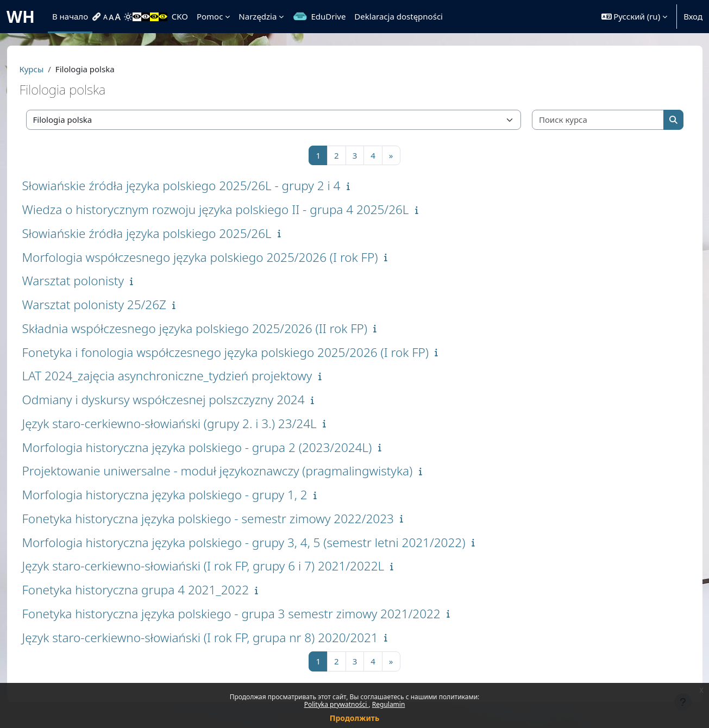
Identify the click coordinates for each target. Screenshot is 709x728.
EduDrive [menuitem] (328, 16)
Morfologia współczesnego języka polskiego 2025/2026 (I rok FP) (219, 257)
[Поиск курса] (583, 120)
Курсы (51, 69)
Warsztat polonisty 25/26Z (113, 305)
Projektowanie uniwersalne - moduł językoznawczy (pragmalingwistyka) (237, 471)
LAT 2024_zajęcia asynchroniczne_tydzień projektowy (186, 376)
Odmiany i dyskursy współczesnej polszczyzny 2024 (183, 400)
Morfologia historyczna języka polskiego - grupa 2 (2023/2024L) (216, 447)
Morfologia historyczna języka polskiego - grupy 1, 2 (184, 495)
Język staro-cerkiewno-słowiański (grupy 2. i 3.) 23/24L (189, 423)
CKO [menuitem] (180, 16)
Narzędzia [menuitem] (258, 16)
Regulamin (389, 704)
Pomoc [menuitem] (210, 16)
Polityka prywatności (337, 704)
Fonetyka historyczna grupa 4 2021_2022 (155, 590)
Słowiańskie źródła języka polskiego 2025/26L (166, 233)
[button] (635, 17)
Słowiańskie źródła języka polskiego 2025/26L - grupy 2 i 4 (200, 186)
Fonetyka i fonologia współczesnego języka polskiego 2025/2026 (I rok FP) (245, 352)
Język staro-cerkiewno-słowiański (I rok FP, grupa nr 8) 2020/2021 (219, 638)
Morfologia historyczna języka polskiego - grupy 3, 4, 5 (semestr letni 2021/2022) (263, 542)
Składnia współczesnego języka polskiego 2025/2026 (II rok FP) (214, 328)
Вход (693, 16)
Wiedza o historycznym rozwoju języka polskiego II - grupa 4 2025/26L (235, 209)
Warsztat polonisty (92, 281)
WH (21, 17)
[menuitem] (98, 17)
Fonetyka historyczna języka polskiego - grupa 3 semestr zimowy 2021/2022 (250, 614)
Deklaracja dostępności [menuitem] (399, 16)
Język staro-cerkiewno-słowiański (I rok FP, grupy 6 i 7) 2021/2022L (222, 566)
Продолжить (354, 718)
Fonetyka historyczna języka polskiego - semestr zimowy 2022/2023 (227, 519)
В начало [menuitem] (70, 16)
